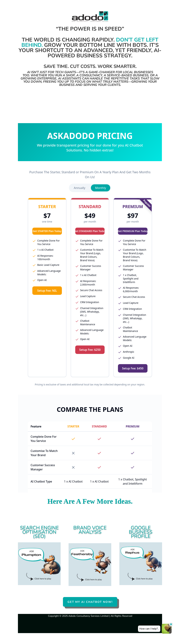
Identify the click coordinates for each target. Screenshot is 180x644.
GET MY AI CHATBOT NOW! (90, 602)
